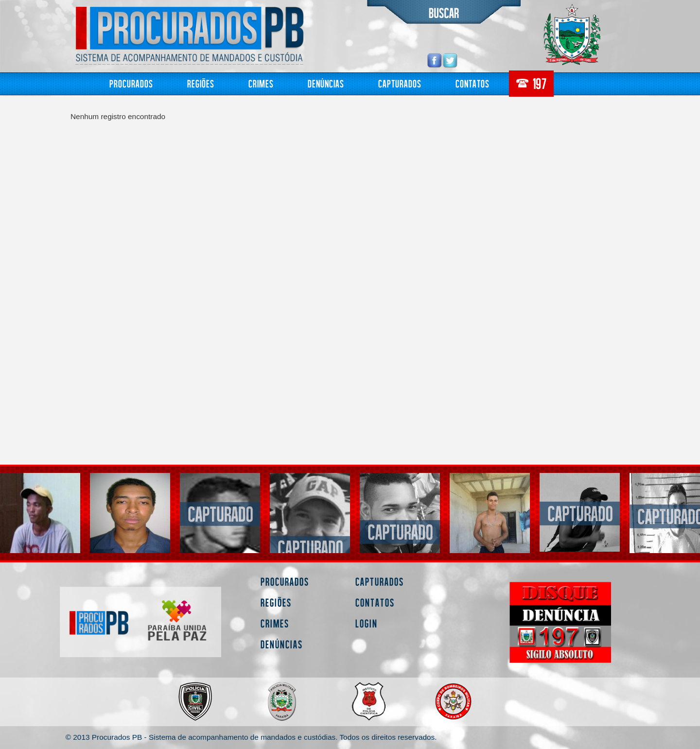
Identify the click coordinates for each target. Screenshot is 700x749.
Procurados (131, 83)
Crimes (261, 83)
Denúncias (326, 83)
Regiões (201, 83)
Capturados (400, 83)
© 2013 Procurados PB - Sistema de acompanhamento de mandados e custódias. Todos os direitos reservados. (251, 737)
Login (367, 623)
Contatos (472, 83)
